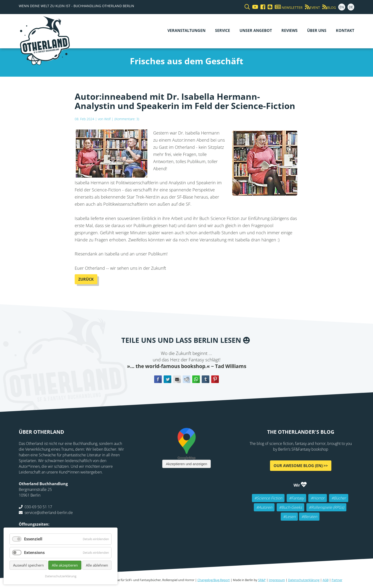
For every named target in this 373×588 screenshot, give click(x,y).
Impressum (277, 580)
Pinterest (215, 379)
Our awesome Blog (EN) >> (301, 466)
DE (351, 7)
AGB (326, 580)
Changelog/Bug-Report (214, 580)
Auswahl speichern (28, 565)
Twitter (167, 379)
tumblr (206, 379)
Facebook (158, 379)
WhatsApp (196, 379)
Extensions (34, 553)
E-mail (177, 379)
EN (342, 7)
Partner (337, 580)
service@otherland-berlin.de (49, 513)
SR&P (262, 580)
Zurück (86, 279)
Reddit (186, 379)
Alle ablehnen (97, 565)
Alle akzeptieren (65, 565)
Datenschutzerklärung (304, 580)
